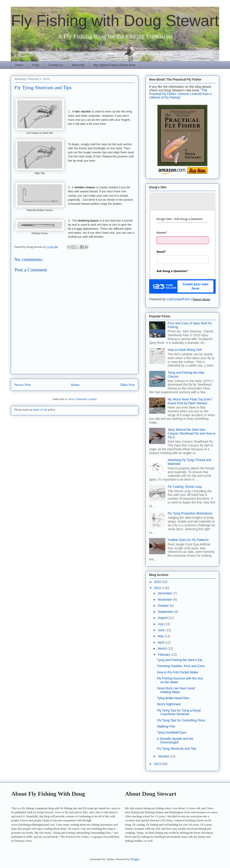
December (165, 593)
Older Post (127, 385)
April (161, 642)
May (161, 636)
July (161, 624)
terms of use (40, 410)
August (163, 618)
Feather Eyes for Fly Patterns (188, 540)
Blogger (135, 859)
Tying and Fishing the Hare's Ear (180, 660)
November (165, 600)
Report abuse (201, 299)
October (164, 606)
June (161, 630)
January (164, 756)
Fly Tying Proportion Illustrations (190, 513)
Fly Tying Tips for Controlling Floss (181, 720)
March (163, 648)
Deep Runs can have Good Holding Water (176, 690)
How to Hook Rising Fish (185, 350)
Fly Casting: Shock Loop (185, 487)
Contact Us (56, 65)
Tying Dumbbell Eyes (172, 732)
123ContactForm (178, 299)
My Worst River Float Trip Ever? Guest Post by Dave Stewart (190, 401)
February (164, 655)
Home (19, 65)
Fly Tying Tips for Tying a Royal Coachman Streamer (179, 712)
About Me (78, 65)
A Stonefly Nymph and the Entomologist (175, 741)
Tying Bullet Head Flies (173, 698)
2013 (158, 764)
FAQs (36, 65)
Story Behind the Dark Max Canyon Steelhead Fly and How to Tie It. (192, 433)
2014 (158, 588)
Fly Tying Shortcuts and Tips (177, 749)
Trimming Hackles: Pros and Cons (181, 666)
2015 (158, 582)
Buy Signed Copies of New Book (115, 65)
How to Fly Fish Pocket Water (178, 672)
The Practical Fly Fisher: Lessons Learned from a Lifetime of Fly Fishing (180, 94)
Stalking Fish (166, 726)
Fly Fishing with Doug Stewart (115, 21)
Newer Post (22, 385)
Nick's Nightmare (169, 704)
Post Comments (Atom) (83, 399)
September (166, 612)
